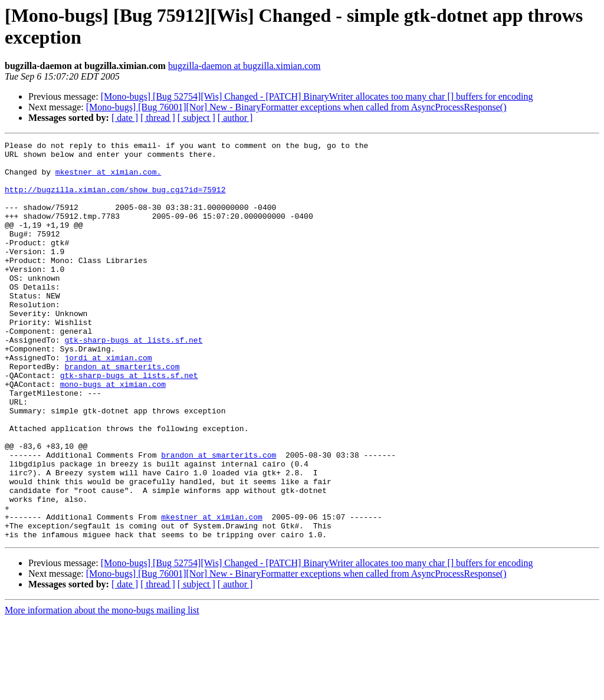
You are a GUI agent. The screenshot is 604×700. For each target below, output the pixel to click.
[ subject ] (196, 118)
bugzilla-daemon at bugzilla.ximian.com (244, 66)
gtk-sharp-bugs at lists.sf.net (133, 380)
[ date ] (125, 118)
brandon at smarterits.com (122, 412)
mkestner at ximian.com (212, 593)
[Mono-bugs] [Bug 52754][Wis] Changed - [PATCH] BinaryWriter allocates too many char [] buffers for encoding (317, 96)
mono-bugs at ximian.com (113, 433)
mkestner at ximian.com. (108, 179)
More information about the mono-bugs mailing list (102, 690)
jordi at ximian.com (108, 402)
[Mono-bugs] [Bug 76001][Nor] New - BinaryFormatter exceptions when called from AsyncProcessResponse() (296, 107)
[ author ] (235, 118)
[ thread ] (158, 118)
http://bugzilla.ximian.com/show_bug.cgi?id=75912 (115, 200)
